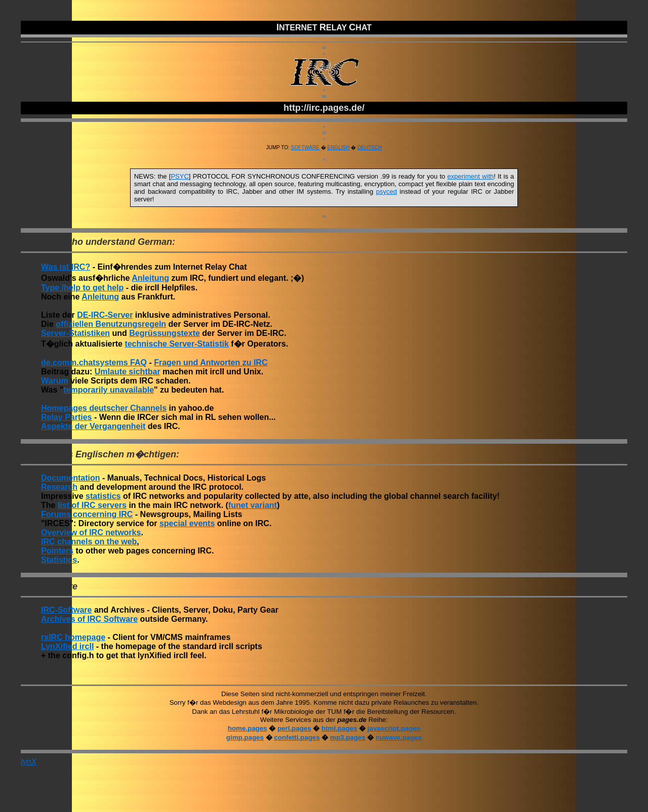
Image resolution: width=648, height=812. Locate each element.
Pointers (57, 551)
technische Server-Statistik (176, 344)
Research (59, 487)
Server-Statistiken (75, 333)
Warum (55, 381)
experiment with (471, 176)
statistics (103, 496)
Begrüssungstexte (165, 333)
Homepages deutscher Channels (104, 408)
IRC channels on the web (89, 542)
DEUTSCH (370, 147)
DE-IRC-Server (105, 315)
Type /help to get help (82, 288)
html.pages (339, 728)
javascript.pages (394, 728)
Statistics (59, 560)
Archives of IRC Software (89, 619)
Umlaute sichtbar (128, 372)
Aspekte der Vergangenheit (93, 426)
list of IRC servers (92, 505)
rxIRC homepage (73, 637)
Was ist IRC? (66, 267)
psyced (387, 191)
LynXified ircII (67, 646)
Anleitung (150, 278)
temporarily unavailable (109, 390)
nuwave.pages (399, 737)
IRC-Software (66, 610)
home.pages (248, 728)
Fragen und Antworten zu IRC (211, 362)
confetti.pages (297, 737)
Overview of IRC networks (91, 532)
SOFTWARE (305, 147)
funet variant (253, 505)
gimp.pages (245, 737)
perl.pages (294, 728)
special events (187, 523)
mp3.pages (348, 737)
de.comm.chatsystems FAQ (94, 362)
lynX (29, 762)
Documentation (70, 478)
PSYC (179, 176)
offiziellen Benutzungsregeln (111, 324)
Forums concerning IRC (87, 514)
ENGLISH (338, 147)
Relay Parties (67, 417)
